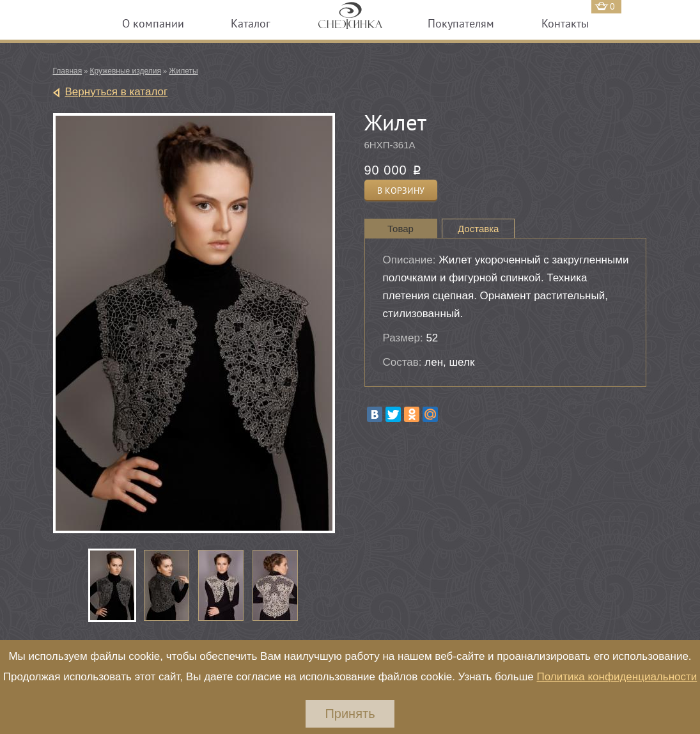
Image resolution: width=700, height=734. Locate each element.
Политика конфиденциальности (617, 677)
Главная (68, 71)
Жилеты (183, 71)
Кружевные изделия (126, 71)
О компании (153, 23)
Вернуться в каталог (117, 92)
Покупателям (461, 23)
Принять (350, 714)
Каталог (251, 23)
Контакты (565, 23)
